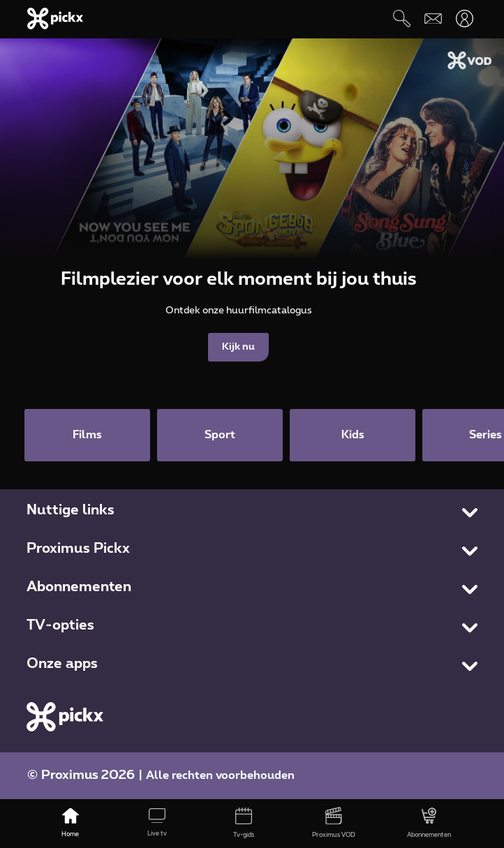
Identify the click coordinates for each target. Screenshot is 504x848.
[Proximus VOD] (334, 824)
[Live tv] (157, 824)
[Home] (71, 824)
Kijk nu (238, 347)
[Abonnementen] (429, 824)
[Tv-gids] (244, 824)
